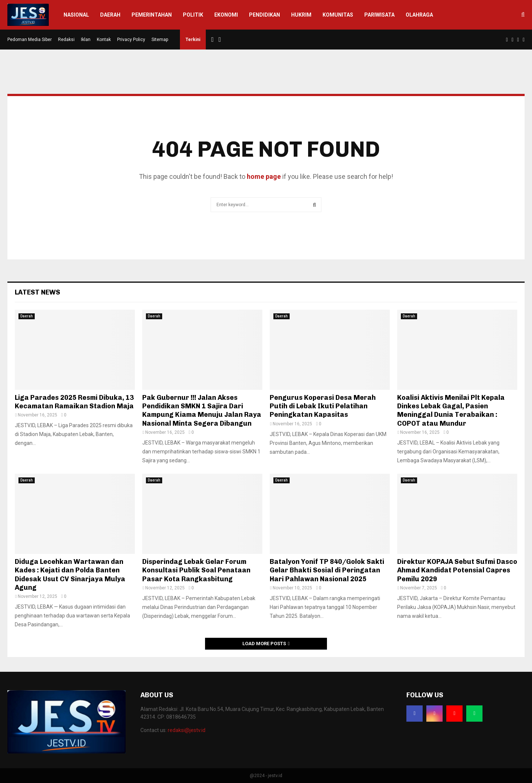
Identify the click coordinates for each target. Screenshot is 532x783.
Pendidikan (265, 15)
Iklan (86, 40)
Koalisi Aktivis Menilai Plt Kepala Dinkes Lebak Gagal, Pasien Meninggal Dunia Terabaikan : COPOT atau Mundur (451, 411)
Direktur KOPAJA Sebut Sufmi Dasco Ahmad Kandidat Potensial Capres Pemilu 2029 (457, 570)
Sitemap (160, 40)
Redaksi (66, 40)
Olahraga (419, 15)
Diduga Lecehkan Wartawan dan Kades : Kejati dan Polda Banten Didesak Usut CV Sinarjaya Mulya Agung (70, 575)
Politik (193, 15)
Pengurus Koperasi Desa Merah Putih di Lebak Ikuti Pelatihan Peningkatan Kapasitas (323, 406)
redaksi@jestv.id (187, 730)
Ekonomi (226, 15)
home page (264, 176)
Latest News (37, 292)
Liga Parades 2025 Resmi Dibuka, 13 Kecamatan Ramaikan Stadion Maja (74, 402)
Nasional (76, 15)
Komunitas (338, 15)
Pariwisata (379, 15)
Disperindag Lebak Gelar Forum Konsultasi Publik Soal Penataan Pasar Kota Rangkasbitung (196, 570)
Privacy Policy (131, 40)
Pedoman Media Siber (30, 40)
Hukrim (301, 15)
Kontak (104, 40)
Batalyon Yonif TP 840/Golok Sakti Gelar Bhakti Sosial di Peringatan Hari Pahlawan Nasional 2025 (327, 570)
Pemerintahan (152, 15)
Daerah (110, 15)
